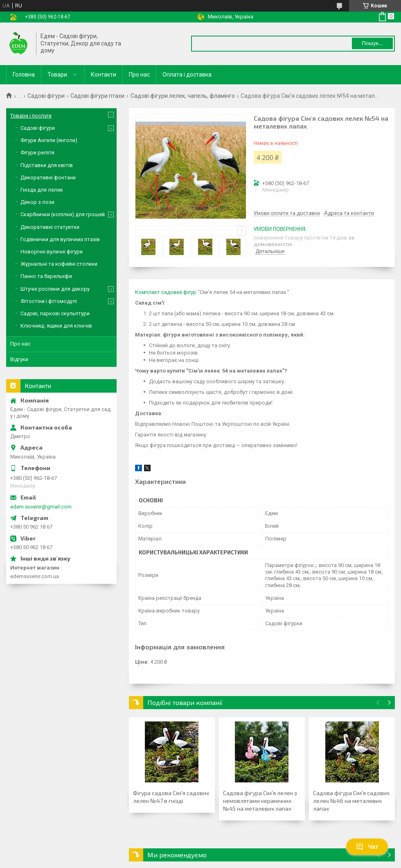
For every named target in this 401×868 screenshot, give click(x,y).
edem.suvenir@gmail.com (41, 507)
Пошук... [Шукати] (372, 43)
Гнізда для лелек (42, 190)
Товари (57, 75)
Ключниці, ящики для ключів (56, 326)
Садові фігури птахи (97, 96)
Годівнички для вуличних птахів (60, 239)
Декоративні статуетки (50, 227)
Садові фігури (46, 96)
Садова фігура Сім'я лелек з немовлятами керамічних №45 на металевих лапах (260, 801)
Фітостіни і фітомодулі (49, 301)
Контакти (104, 75)
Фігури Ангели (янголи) (49, 140)
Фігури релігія (37, 153)
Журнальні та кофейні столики (59, 264)
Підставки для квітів (47, 165)
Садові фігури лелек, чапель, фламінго (183, 96)
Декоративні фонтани (48, 177)
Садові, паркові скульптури (55, 313)
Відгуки (19, 359)
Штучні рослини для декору (55, 289)
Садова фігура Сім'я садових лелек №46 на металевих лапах (351, 801)
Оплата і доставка (187, 75)
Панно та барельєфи (46, 276)
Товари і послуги (31, 116)
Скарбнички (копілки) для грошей (63, 214)
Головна (24, 75)
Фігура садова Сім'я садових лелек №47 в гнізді (171, 797)
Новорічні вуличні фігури (52, 252)
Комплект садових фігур (166, 292)
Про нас (139, 75)
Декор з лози (37, 202)
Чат (367, 847)
